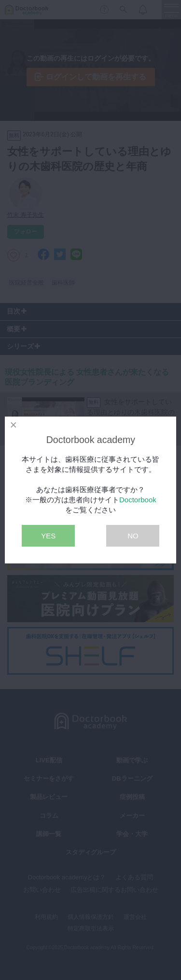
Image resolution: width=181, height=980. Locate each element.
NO (133, 536)
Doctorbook (138, 500)
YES (48, 536)
